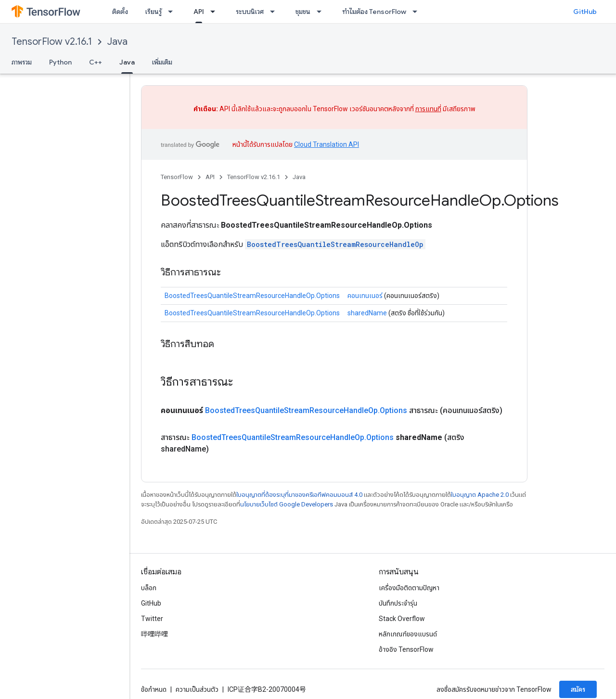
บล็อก (149, 588)
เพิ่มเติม (162, 62)
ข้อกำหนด (154, 689)
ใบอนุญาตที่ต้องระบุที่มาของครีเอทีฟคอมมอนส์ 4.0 (299, 495)
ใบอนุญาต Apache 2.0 (480, 495)
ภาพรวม (22, 62)
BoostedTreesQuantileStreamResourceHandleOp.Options (252, 296)
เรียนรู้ (154, 12)
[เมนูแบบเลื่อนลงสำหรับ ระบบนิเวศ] (275, 12)
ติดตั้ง (120, 12)
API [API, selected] (199, 12)
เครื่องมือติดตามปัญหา (409, 588)
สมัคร (578, 689)
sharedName (367, 313)
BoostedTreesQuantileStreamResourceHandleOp (335, 244)
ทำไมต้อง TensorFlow (374, 12)
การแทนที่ (428, 109)
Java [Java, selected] (127, 62)
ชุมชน (303, 12)
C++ (96, 62)
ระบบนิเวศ (250, 12)
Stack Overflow (402, 619)
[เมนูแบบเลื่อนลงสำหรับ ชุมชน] (322, 12)
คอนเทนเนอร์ (365, 296)
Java (117, 42)
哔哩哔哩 (154, 634)
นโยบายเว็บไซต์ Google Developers (287, 504)
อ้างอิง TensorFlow (406, 649)
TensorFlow (177, 177)
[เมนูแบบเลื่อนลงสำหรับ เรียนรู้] (173, 12)
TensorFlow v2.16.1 (52, 42)
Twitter (152, 619)
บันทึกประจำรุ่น (398, 603)
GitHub (585, 12)
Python (60, 62)
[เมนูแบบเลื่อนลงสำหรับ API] (216, 12)
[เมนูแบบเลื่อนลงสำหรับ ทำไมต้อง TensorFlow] (418, 12)
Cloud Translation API (327, 144)
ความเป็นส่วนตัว (197, 689)
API (210, 177)
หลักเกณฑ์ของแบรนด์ (408, 634)
